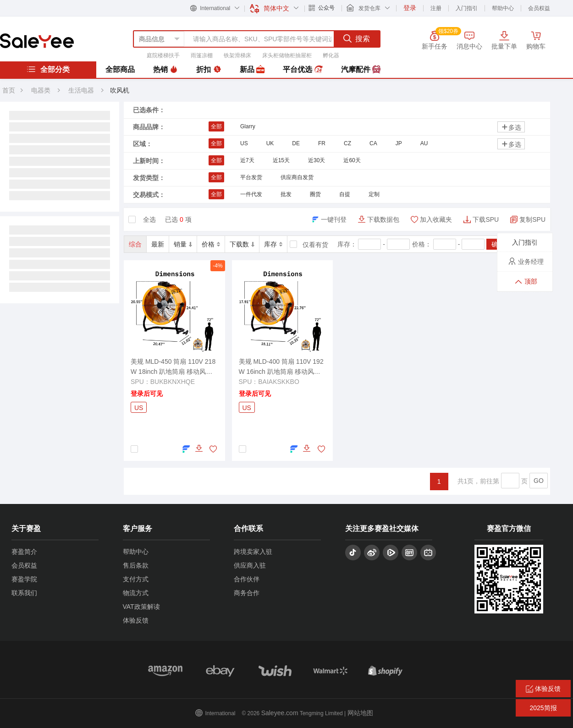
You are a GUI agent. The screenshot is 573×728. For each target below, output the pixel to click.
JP (399, 143)
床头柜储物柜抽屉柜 (287, 55)
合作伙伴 (247, 579)
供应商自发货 (297, 177)
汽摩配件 (361, 70)
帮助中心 (503, 8)
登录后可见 (147, 394)
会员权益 (539, 8)
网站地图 (360, 713)
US (244, 143)
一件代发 (251, 194)
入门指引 (467, 8)
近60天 (352, 160)
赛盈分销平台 (37, 41)
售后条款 (136, 565)
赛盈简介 (24, 552)
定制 (374, 194)
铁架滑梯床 (237, 55)
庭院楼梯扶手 (163, 55)
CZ (347, 143)
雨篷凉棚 (202, 55)
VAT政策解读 (141, 607)
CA (373, 143)
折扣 (209, 70)
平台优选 (303, 70)
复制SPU (532, 219)
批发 (286, 194)
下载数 (242, 244)
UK (270, 143)
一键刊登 (334, 219)
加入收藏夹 (436, 219)
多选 (511, 127)
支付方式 (136, 579)
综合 (135, 244)
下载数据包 (383, 219)
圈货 (315, 194)
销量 (183, 244)
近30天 (317, 160)
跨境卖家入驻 (253, 552)
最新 (158, 244)
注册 (436, 8)
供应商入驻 (250, 565)
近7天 (247, 160)
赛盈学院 (24, 579)
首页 (9, 90)
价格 (211, 244)
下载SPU (486, 219)
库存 (273, 244)
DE (296, 143)
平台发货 (251, 177)
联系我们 (24, 593)
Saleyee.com (280, 713)
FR (322, 143)
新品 (252, 70)
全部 (216, 126)
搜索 (357, 38)
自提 (345, 194)
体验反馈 (136, 620)
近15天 (281, 160)
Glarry (248, 126)
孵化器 (331, 55)
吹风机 (120, 90)
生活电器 (82, 90)
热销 (165, 70)
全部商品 (120, 69)
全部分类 (48, 69)
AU (424, 143)
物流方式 (136, 593)
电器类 (41, 90)
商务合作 (247, 593)
